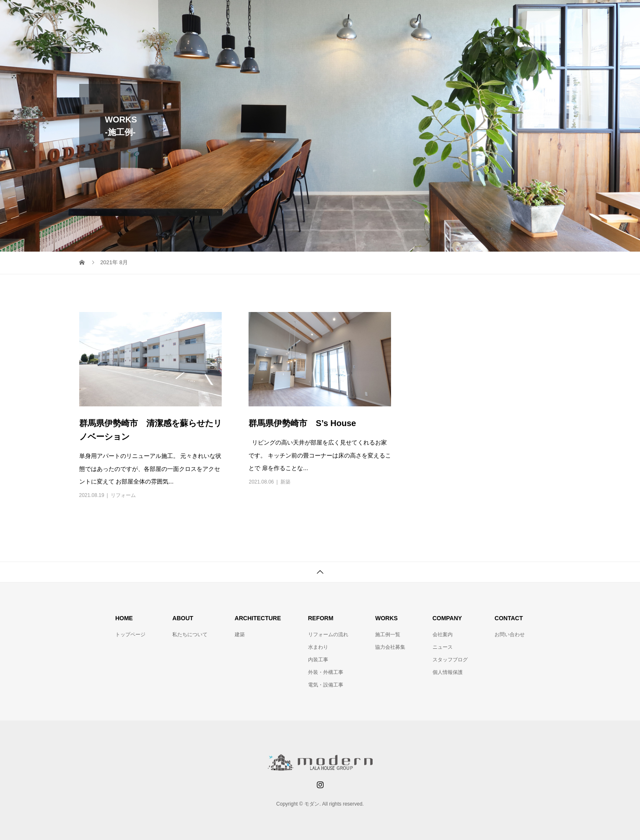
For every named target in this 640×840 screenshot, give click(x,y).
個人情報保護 (448, 672)
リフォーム (123, 495)
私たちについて (190, 635)
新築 (285, 482)
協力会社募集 (390, 647)
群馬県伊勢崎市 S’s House (302, 423)
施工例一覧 (388, 635)
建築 (240, 635)
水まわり (318, 647)
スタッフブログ (450, 660)
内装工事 (318, 660)
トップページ (130, 635)
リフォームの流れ (328, 635)
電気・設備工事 (326, 685)
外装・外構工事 (326, 672)
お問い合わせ (510, 635)
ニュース (443, 647)
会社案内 (443, 635)
